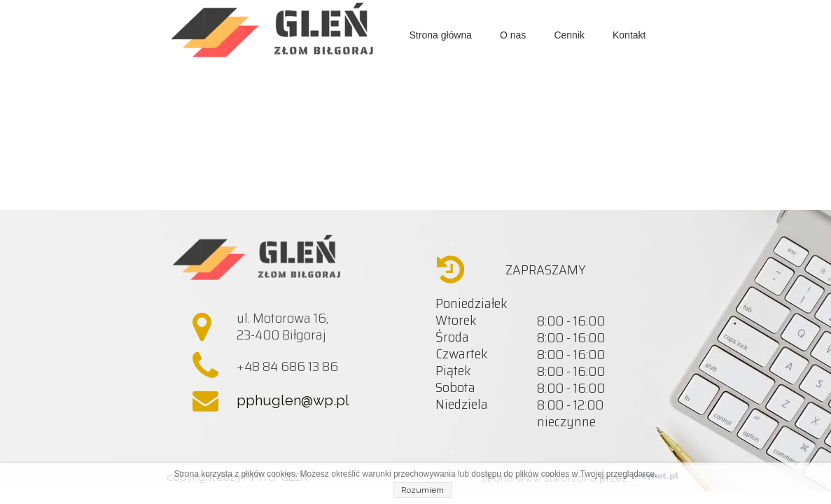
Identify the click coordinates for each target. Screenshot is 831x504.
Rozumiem (423, 490)
